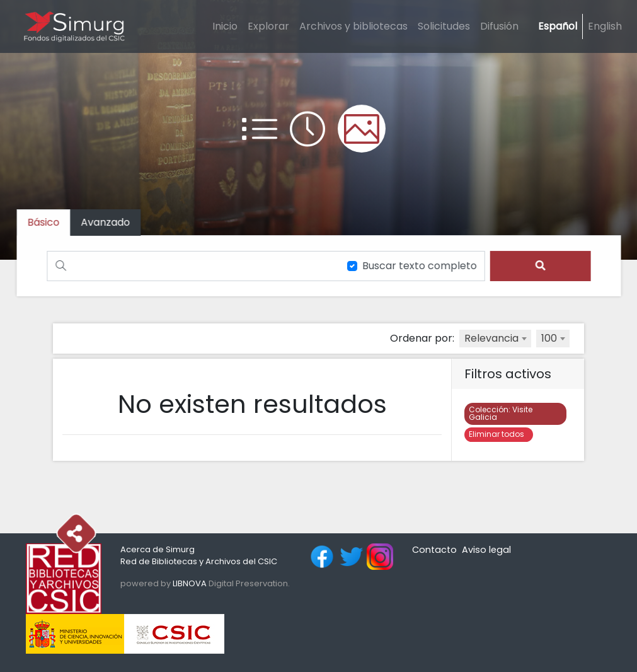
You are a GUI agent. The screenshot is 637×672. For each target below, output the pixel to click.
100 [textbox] (549, 338)
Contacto (434, 550)
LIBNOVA (190, 583)
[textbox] (495, 339)
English (605, 26)
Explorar (268, 26)
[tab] (109, 223)
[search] (537, 266)
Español (558, 26)
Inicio (225, 26)
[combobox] (495, 339)
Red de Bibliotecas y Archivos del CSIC (199, 561)
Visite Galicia (501, 413)
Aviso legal (486, 550)
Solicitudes (444, 26)
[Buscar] (192, 266)
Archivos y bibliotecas (353, 26)
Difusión (499, 26)
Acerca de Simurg (158, 549)
